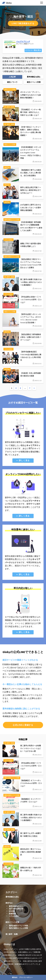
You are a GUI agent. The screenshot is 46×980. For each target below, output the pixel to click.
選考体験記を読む (12, 897)
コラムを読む (14, 916)
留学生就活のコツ (16, 906)
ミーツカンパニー (13, 617)
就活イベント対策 (12, 922)
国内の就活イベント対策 (18, 926)
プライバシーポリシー (26, 977)
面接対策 (12, 914)
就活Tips (9, 903)
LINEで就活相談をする (23, 23)
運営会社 (15, 977)
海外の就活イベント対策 (18, 928)
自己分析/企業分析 (16, 909)
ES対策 (12, 911)
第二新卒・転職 (12, 934)
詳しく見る (24, 460)
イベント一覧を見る (33, 50)
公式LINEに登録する (23, 725)
